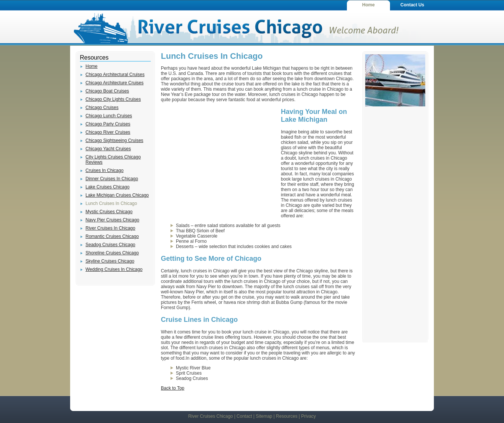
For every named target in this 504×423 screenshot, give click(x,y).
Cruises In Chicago (104, 170)
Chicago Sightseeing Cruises (114, 141)
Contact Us (412, 5)
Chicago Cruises (102, 108)
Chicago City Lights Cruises (113, 99)
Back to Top (172, 388)
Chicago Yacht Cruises (108, 149)
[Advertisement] (217, 161)
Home (368, 5)
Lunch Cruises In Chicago (111, 203)
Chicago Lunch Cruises (109, 116)
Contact (244, 416)
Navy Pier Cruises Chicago (112, 220)
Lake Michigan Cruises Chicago (117, 195)
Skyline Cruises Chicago (110, 261)
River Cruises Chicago (211, 416)
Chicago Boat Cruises (107, 91)
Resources (287, 416)
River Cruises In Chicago (110, 228)
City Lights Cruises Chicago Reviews (113, 160)
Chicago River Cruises (108, 132)
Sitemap (264, 416)
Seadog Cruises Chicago (110, 245)
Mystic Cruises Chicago (109, 212)
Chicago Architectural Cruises (115, 75)
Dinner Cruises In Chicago (112, 179)
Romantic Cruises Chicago (112, 236)
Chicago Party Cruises (108, 124)
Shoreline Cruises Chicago (112, 253)
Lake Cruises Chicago (107, 187)
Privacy (308, 416)
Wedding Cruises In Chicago (114, 269)
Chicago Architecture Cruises (115, 83)
